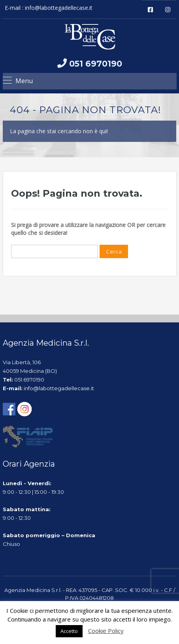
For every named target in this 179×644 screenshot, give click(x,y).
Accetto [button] (69, 631)
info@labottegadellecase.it (59, 8)
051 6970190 (96, 64)
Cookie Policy (106, 631)
